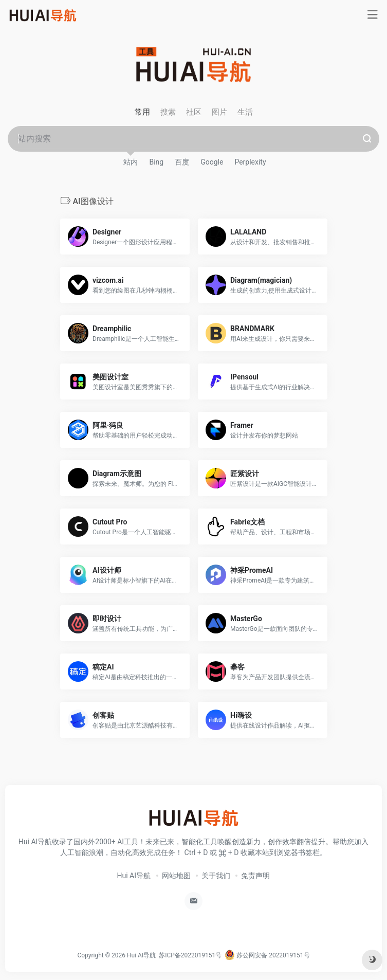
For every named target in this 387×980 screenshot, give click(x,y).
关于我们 (216, 876)
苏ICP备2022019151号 (190, 955)
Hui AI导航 (134, 876)
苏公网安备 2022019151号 (267, 955)
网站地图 (176, 876)
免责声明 (255, 876)
